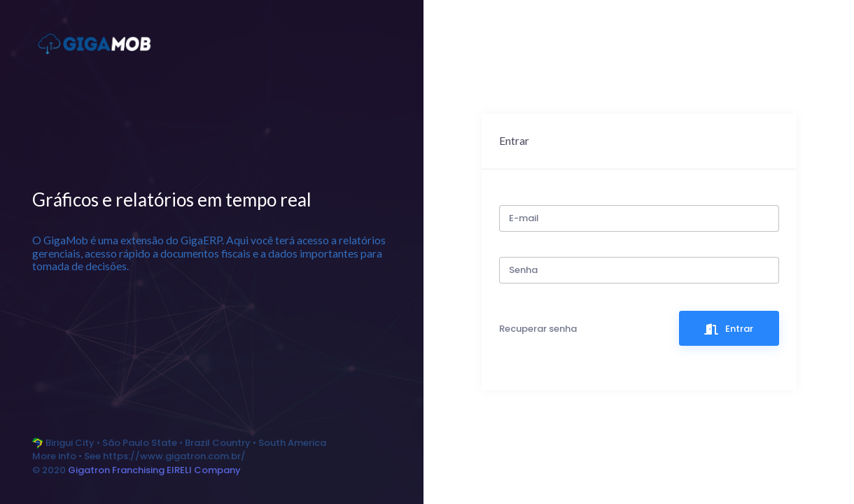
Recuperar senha (538, 329)
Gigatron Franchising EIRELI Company (154, 470)
